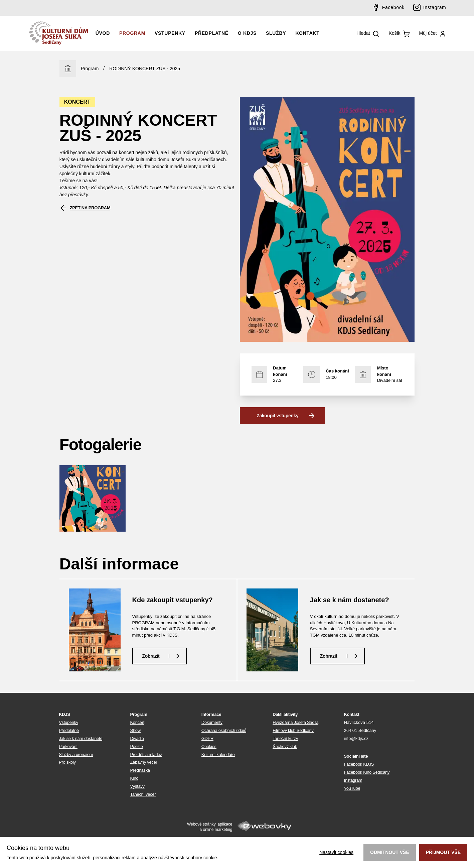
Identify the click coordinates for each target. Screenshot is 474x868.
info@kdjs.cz (356, 738)
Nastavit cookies (336, 852)
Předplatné (212, 33)
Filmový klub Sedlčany (293, 730)
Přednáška (140, 770)
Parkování (68, 746)
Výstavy (137, 786)
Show (135, 730)
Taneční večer (143, 794)
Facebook (393, 7)
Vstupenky (170, 33)
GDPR (207, 738)
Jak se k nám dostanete (81, 738)
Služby (276, 33)
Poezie (137, 746)
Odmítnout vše (390, 852)
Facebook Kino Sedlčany (367, 772)
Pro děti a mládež (146, 754)
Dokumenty (212, 722)
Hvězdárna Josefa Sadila (295, 722)
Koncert (137, 722)
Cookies (209, 746)
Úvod (103, 33)
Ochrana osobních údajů (224, 730)
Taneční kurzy (285, 738)
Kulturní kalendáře (218, 754)
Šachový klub (285, 746)
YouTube (352, 788)
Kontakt (307, 33)
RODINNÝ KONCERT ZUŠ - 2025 (145, 69)
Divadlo (137, 738)
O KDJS (247, 33)
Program (132, 33)
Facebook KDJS (359, 764)
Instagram (435, 7)
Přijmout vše (443, 852)
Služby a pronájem (76, 754)
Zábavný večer (144, 762)
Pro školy (67, 762)
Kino (134, 778)
